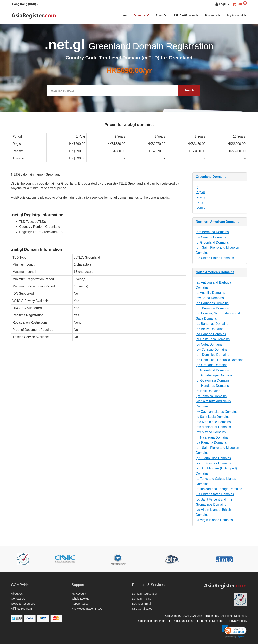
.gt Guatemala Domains (213, 381)
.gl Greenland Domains (212, 242)
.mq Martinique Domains (213, 422)
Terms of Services (212, 621)
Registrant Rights (183, 621)
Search (189, 90)
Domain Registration (145, 594)
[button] (26, 4)
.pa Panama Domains (211, 442)
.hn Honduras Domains (212, 386)
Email (161, 15)
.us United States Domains (215, 258)
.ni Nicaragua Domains (212, 437)
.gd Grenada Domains (212, 365)
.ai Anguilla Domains (210, 293)
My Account (237, 15)
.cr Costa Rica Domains (213, 339)
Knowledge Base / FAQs (87, 609)
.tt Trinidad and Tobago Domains (219, 489)
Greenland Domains (211, 177)
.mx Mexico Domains (211, 432)
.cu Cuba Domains (209, 344)
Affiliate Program (21, 609)
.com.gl (201, 208)
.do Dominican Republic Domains (220, 360)
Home (123, 15)
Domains (141, 15)
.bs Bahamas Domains (212, 324)
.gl (197, 187)
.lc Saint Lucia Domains (213, 417)
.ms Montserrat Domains (213, 427)
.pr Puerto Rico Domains (213, 458)
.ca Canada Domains (211, 237)
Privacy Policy (238, 621)
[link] (234, 631)
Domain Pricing (142, 599)
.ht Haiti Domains (208, 391)
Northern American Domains (217, 222)
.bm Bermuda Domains (212, 232)
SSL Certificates (186, 15)
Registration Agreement (152, 621)
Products (213, 15)
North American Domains (215, 272)
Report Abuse (80, 604)
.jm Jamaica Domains (211, 396)
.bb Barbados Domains (212, 303)
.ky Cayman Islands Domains (217, 412)
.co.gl (200, 202)
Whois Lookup (81, 599)
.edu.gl (201, 197)
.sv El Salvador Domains (213, 463)
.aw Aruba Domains (210, 298)
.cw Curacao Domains (212, 349)
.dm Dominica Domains (212, 355)
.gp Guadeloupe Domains (214, 375)
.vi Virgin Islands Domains (214, 520)
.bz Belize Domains (210, 329)
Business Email (142, 604)
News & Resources (23, 604)
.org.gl (200, 192)
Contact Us (18, 599)
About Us (17, 594)
